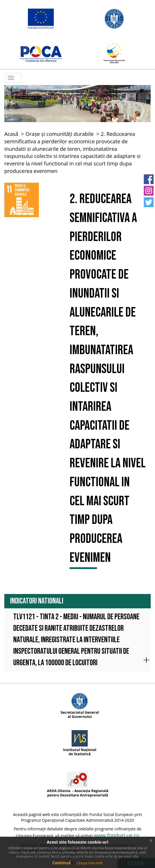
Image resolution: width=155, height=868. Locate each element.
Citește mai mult (90, 863)
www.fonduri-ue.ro (116, 835)
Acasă (11, 134)
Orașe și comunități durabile (60, 134)
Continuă (62, 863)
